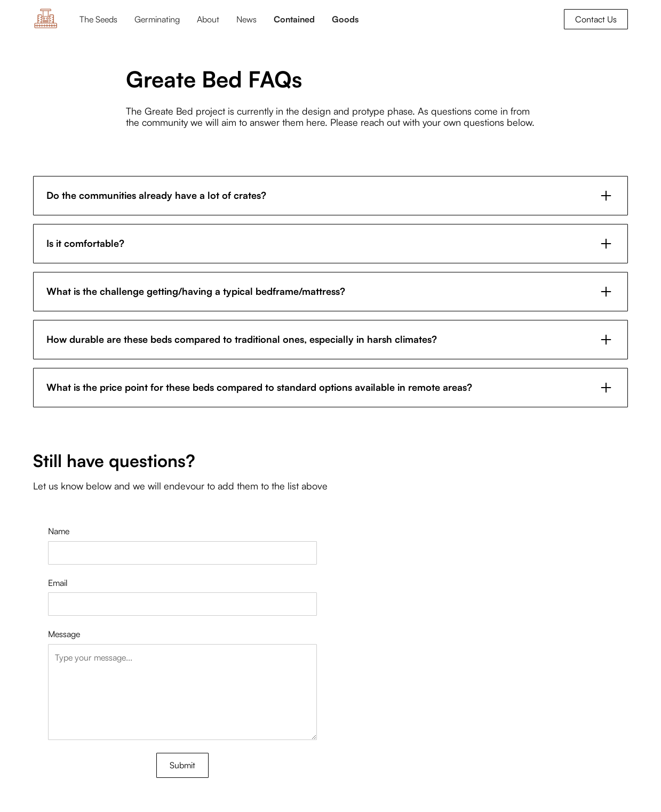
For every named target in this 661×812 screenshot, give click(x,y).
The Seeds (98, 19)
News (246, 19)
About (208, 19)
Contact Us (596, 19)
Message (64, 634)
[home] (46, 19)
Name (59, 531)
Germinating (157, 19)
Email (58, 583)
